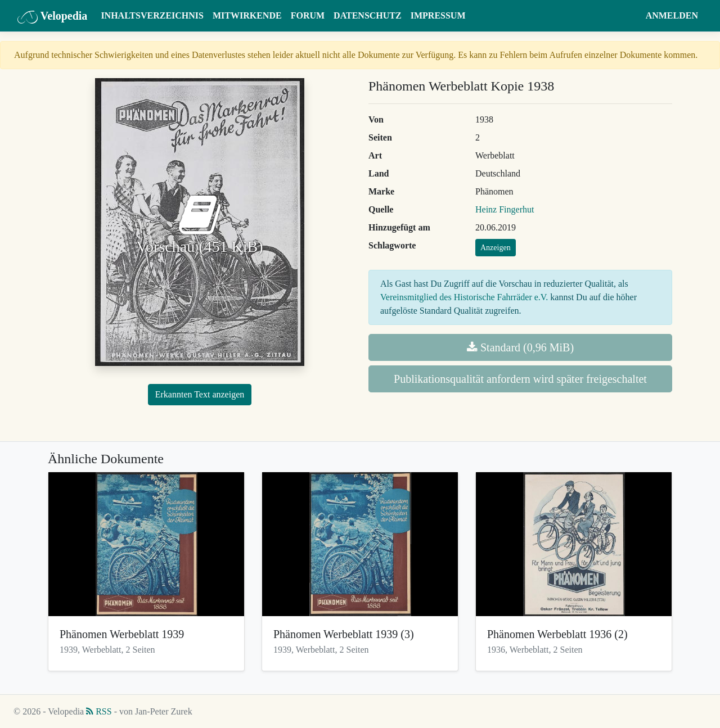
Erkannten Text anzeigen (200, 394)
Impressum (438, 15)
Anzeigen (496, 248)
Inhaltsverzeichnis (152, 15)
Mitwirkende (247, 15)
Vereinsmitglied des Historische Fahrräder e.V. (464, 297)
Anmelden (672, 15)
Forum (308, 15)
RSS (99, 711)
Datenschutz (368, 15)
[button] (630, 16)
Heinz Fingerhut (505, 209)
